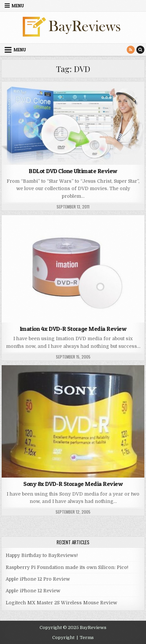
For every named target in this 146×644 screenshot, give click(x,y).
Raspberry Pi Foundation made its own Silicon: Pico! (67, 567)
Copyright (63, 637)
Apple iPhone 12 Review (33, 591)
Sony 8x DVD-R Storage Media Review (73, 484)
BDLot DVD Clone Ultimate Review (73, 171)
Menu (18, 6)
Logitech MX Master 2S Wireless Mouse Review (61, 603)
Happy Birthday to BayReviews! (42, 555)
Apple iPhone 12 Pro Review (38, 579)
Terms (87, 637)
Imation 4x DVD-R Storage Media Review (73, 329)
